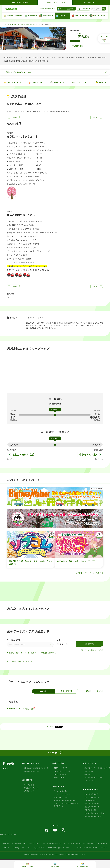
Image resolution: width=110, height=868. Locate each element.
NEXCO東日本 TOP (20, 3)
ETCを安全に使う (90, 801)
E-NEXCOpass (59, 778)
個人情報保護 (16, 844)
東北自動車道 (30, 24)
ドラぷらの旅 (89, 781)
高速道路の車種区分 (30, 772)
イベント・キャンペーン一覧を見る (89, 573)
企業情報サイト (90, 3)
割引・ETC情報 (58, 764)
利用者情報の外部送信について (59, 848)
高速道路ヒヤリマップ (92, 807)
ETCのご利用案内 (60, 775)
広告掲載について (18, 849)
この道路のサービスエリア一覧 (21, 662)
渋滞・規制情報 (29, 785)
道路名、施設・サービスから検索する (23, 653)
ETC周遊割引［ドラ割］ (62, 772)
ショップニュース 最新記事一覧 (65, 801)
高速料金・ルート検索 (31, 764)
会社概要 (90, 844)
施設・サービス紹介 (61, 798)
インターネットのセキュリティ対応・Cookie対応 (90, 848)
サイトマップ (102, 844)
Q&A (53, 9)
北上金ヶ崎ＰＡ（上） (24, 455)
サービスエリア (18, 24)
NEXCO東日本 (69, 855)
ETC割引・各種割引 (61, 769)
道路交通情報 (27, 781)
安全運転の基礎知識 (91, 795)
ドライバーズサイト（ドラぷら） (55, 2)
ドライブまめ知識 (90, 810)
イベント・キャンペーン (62, 795)
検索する (91, 644)
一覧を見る (99, 692)
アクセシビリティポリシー (50, 844)
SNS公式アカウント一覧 (8, 835)
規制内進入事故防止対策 (93, 817)
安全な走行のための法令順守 (94, 814)
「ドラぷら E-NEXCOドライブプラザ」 (51, 855)
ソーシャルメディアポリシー (73, 844)
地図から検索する (49, 653)
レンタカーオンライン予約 (93, 778)
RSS (89, 692)
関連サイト (6, 849)
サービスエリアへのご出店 (36, 849)
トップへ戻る (53, 753)
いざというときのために (93, 798)
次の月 (95, 118)
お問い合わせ (45, 9)
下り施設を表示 (77, 46)
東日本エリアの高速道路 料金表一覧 (36, 769)
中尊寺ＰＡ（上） (89, 455)
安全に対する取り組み (92, 804)
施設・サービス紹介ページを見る (92, 651)
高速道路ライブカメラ (31, 788)
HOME (6, 769)
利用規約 (6, 844)
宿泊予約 (87, 775)
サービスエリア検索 (61, 792)
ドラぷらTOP (7, 24)
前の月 (15, 118)
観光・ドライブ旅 (90, 764)
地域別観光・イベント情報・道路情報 (97, 769)
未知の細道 (88, 772)
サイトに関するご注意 (31, 844)
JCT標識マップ (29, 792)
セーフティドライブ (91, 790)
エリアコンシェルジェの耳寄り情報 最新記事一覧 (66, 805)
